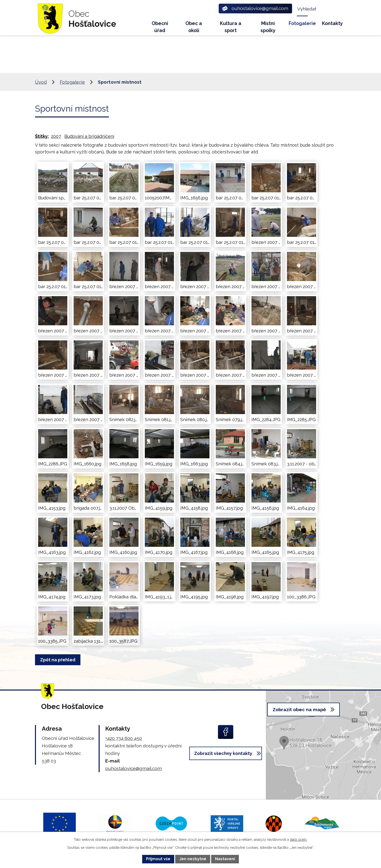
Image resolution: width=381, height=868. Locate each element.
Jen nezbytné (193, 859)
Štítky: (42, 136)
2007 (56, 136)
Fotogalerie (302, 23)
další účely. (299, 840)
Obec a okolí (194, 27)
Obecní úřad (160, 27)
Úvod (137, 26)
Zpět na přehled (59, 660)
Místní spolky (268, 27)
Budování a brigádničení (89, 136)
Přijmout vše (158, 859)
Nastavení (225, 859)
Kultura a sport (231, 27)
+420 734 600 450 (124, 738)
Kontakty (332, 23)
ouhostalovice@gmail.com (134, 768)
